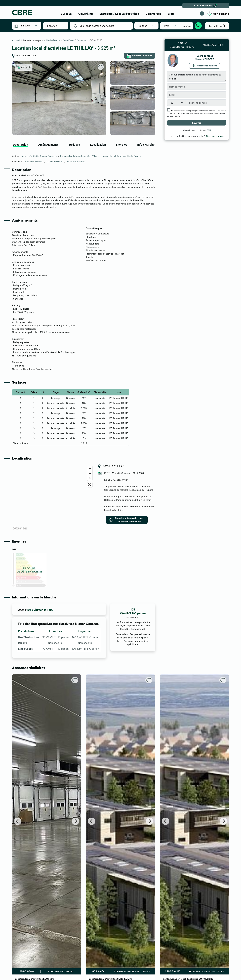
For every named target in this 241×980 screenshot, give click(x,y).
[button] (29, 25)
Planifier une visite (140, 56)
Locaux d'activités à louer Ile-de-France (121, 156)
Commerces (153, 13)
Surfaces (74, 144)
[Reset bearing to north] (90, 478)
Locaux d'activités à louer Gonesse (39, 156)
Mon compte (218, 14)
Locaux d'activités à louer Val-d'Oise (79, 156)
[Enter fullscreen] (90, 485)
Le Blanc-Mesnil (55, 161)
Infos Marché (146, 144)
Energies (122, 144)
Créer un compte (215, 136)
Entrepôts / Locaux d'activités (119, 13)
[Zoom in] (90, 468)
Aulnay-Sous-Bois (76, 161)
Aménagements (48, 144)
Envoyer (197, 123)
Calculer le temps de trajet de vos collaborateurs (126, 520)
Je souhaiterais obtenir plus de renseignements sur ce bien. (197, 76)
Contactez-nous (206, 6)
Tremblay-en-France (33, 161)
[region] (53, 498)
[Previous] (18, 821)
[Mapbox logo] (20, 528)
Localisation (98, 144)
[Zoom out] (90, 473)
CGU (209, 130)
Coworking (86, 13)
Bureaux (66, 13)
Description (21, 144)
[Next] (75, 821)
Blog (171, 13)
